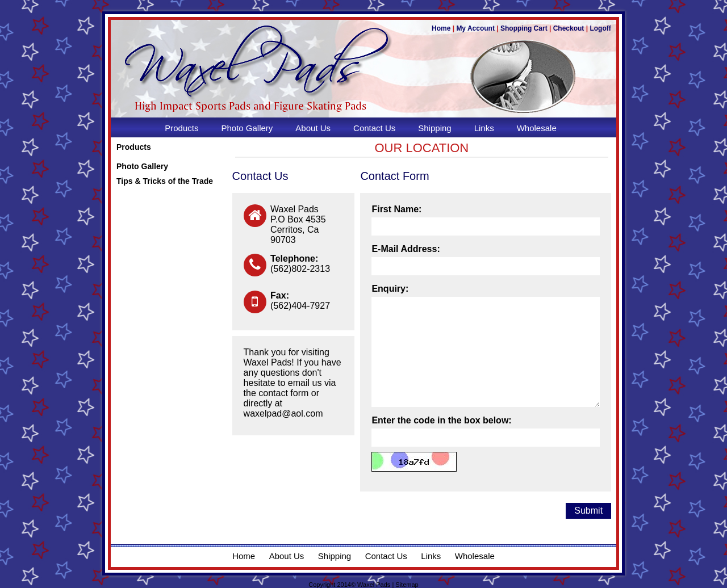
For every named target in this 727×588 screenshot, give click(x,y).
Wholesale (475, 556)
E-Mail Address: (406, 249)
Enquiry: (390, 289)
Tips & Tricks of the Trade (165, 181)
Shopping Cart (524, 28)
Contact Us (386, 556)
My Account (475, 28)
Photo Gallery (142, 166)
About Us (287, 556)
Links (431, 556)
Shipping (335, 556)
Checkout (569, 28)
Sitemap (407, 585)
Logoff (600, 28)
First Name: (396, 209)
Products (134, 147)
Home (441, 28)
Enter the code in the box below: (441, 420)
